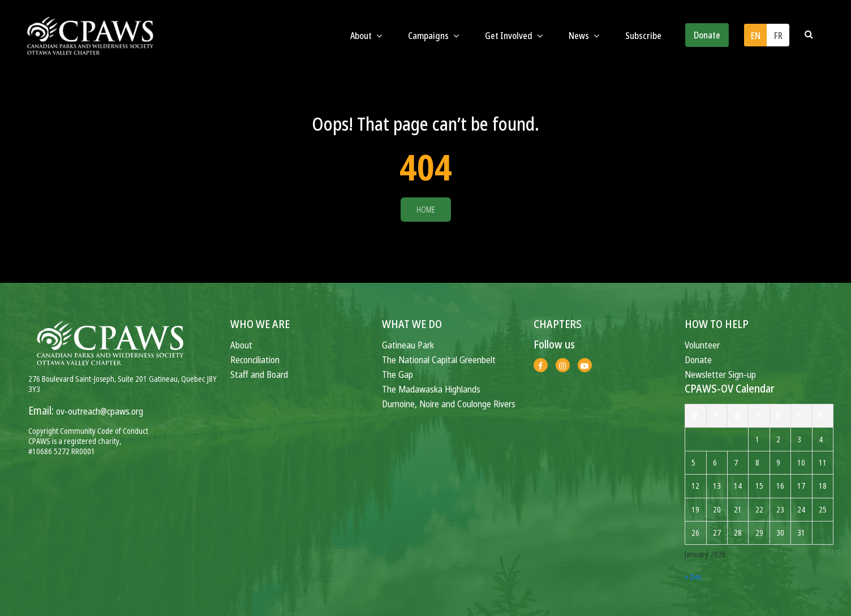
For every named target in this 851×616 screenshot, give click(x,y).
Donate (707, 35)
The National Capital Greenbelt (439, 359)
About (366, 36)
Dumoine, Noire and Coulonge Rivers (449, 404)
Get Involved (514, 36)
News (584, 36)
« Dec (693, 577)
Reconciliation (255, 359)
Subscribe (643, 36)
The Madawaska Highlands (431, 389)
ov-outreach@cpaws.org (100, 411)
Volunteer (702, 345)
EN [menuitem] (756, 36)
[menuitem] (755, 35)
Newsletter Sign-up (720, 374)
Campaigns (433, 36)
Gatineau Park (408, 345)
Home (426, 210)
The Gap (397, 374)
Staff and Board (259, 374)
